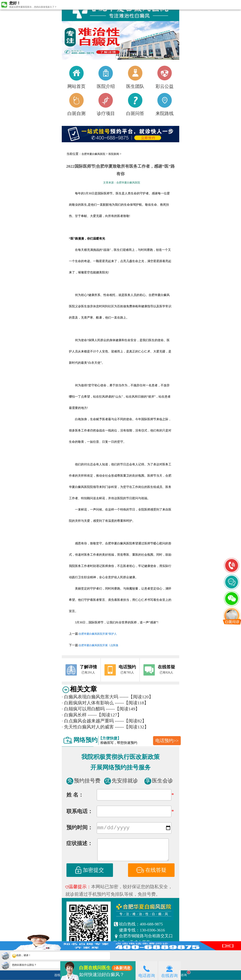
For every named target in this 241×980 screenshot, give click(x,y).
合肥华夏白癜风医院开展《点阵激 (98, 645)
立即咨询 (183, 974)
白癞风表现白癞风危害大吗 (90, 697)
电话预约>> (167, 741)
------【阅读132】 (132, 727)
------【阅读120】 (136, 697)
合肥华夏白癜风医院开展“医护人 (98, 634)
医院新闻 (114, 154)
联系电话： (80, 811)
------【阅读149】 (123, 709)
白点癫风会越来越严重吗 (88, 721)
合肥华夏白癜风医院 (93, 154)
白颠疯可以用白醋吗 (83, 709)
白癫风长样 (74, 715)
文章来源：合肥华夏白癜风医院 (122, 183)
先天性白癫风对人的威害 (88, 727)
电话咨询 (147, 970)
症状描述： (79, 844)
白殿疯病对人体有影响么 (88, 703)
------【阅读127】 (105, 715)
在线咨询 (169, 970)
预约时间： (80, 828)
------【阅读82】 (131, 721)
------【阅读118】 (132, 703)
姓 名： (75, 795)
